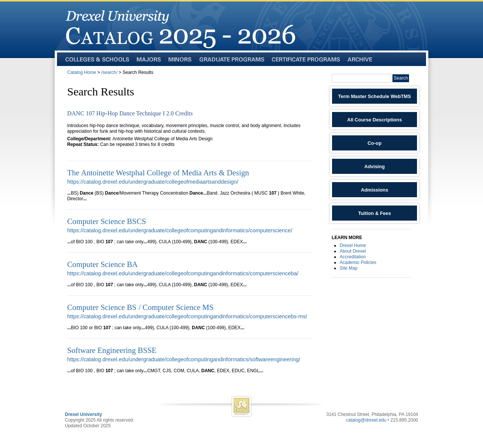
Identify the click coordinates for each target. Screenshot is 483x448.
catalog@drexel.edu (366, 420)
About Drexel (353, 251)
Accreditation (353, 257)
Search (401, 78)
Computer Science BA (102, 264)
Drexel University (83, 414)
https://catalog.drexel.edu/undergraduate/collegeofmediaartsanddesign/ (153, 182)
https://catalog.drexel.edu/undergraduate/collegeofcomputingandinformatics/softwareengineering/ (184, 359)
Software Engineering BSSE (112, 350)
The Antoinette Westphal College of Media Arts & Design (158, 173)
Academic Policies (358, 262)
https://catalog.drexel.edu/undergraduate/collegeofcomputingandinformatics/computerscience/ (180, 230)
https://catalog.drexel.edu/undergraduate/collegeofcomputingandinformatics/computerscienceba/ (183, 273)
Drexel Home (353, 245)
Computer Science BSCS (107, 221)
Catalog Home (82, 72)
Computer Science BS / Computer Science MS (140, 307)
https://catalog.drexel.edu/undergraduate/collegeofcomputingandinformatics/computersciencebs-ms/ (187, 316)
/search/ (109, 72)
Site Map (348, 268)
